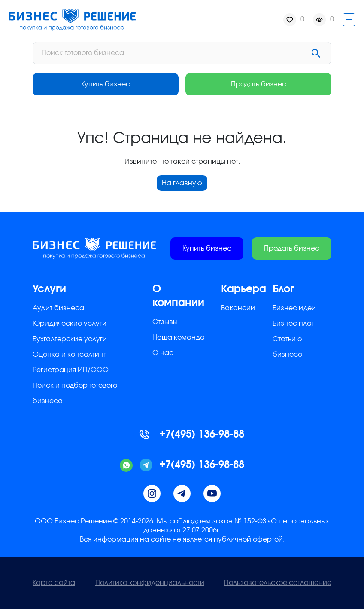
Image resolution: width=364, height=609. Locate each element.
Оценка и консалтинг (69, 355)
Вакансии (238, 308)
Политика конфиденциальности (150, 583)
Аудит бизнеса (58, 308)
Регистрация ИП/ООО (71, 370)
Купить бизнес (106, 84)
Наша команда (179, 337)
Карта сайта (54, 583)
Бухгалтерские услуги (70, 339)
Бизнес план (294, 324)
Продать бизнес (259, 84)
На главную (182, 183)
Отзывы (165, 322)
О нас (163, 353)
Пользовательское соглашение (278, 583)
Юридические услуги (70, 324)
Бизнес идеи (294, 308)
